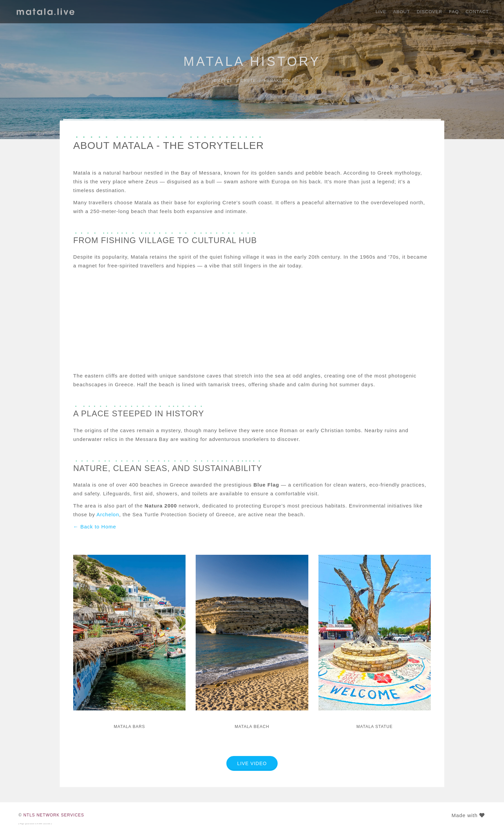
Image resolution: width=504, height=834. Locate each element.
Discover (429, 12)
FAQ (454, 12)
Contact (477, 12)
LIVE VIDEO (252, 763)
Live (381, 12)
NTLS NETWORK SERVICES (54, 815)
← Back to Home (95, 527)
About (401, 12)
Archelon (108, 514)
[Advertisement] (252, 321)
